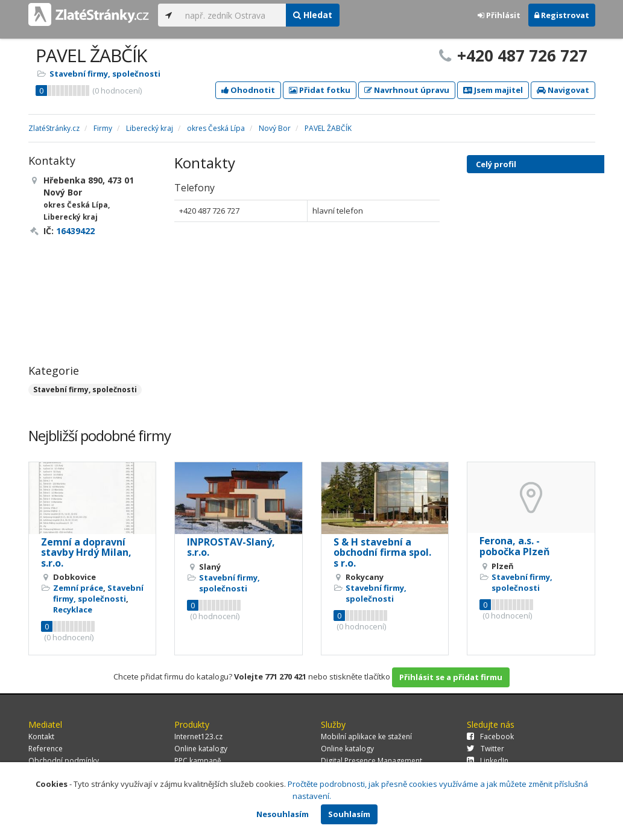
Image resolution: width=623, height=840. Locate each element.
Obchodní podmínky (64, 761)
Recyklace (73, 609)
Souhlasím (349, 814)
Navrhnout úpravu (407, 90)
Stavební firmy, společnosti (105, 74)
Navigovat (563, 90)
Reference (46, 749)
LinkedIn (488, 761)
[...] (232, 15)
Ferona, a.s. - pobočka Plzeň (515, 546)
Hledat (313, 15)
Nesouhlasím (283, 814)
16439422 (75, 231)
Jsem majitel (493, 90)
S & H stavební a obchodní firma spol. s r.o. (382, 552)
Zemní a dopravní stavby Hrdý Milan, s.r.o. (86, 552)
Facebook (490, 737)
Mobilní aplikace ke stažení (366, 737)
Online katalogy (201, 749)
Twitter (485, 749)
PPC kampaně (198, 761)
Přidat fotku (320, 90)
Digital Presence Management (372, 761)
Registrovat (562, 15)
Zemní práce (78, 588)
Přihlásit (499, 15)
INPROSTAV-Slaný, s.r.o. (231, 547)
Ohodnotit (248, 90)
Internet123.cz (198, 737)
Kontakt (41, 737)
